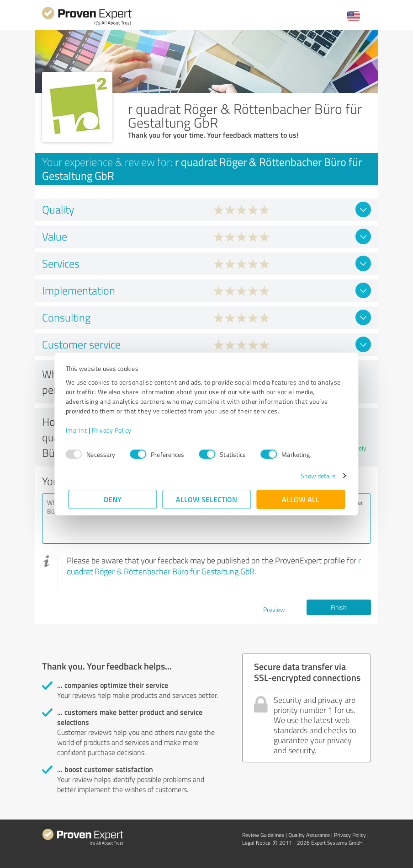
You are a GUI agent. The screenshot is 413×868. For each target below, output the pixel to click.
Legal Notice (256, 843)
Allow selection (206, 499)
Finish (339, 607)
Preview (274, 609)
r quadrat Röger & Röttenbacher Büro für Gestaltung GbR (214, 566)
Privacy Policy (114, 430)
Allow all (301, 499)
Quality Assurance (309, 835)
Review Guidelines (263, 835)
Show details (315, 476)
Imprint (79, 430)
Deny (113, 499)
